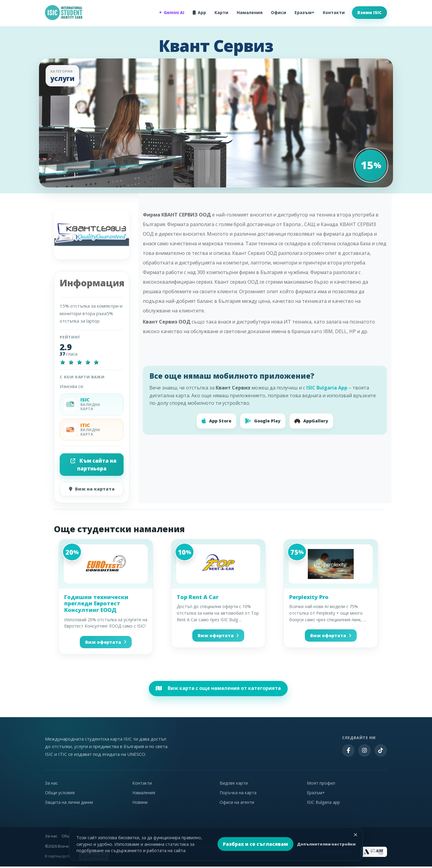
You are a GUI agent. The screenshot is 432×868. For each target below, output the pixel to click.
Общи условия (60, 794)
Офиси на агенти (237, 804)
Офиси (279, 12)
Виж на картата (92, 489)
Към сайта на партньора (93, 465)
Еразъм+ (304, 12)
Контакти (334, 12)
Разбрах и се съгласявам (255, 844)
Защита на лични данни (69, 804)
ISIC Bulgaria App (327, 388)
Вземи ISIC (369, 12)
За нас (51, 784)
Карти (221, 12)
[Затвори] (355, 835)
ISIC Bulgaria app (323, 804)
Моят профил (321, 784)
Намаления (250, 12)
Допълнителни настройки (326, 844)
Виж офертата (106, 643)
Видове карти (234, 784)
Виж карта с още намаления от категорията (218, 689)
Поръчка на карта (238, 794)
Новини (140, 804)
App (199, 12)
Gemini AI (171, 13)
